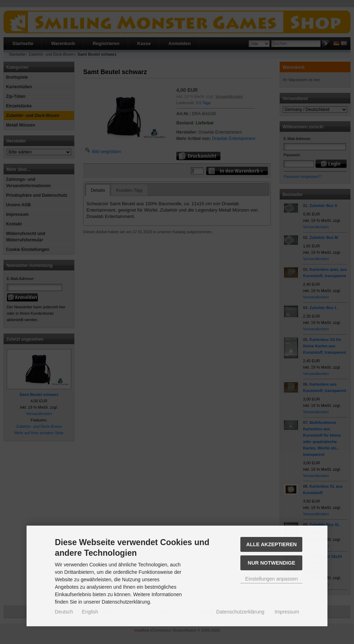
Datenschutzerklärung (240, 612)
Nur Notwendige (272, 563)
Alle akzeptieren (272, 544)
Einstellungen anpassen (272, 579)
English (90, 612)
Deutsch (64, 612)
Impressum (287, 612)
